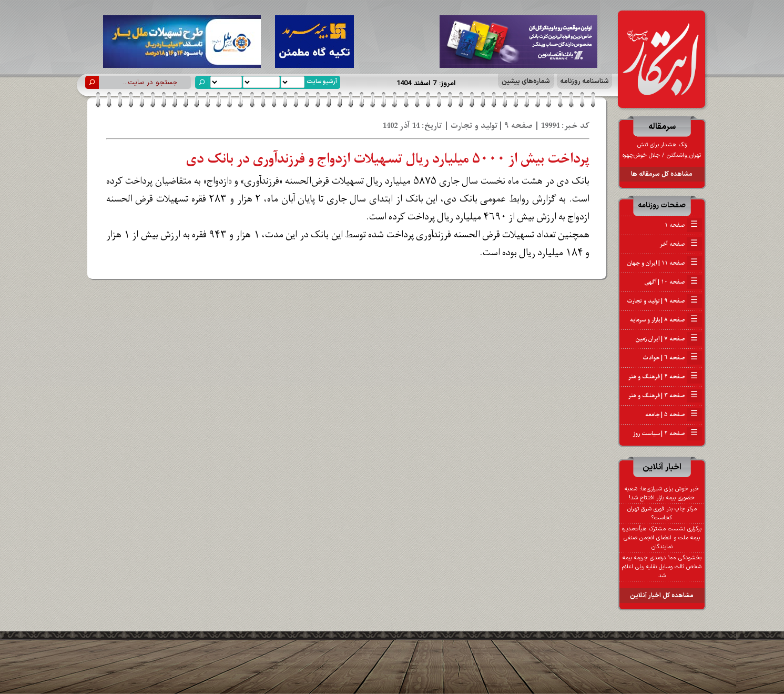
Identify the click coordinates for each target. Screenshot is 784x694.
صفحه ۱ (683, 225)
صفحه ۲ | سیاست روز (668, 434)
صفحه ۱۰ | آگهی (673, 282)
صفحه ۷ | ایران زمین (669, 339)
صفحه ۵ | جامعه (674, 415)
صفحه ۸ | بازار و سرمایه (666, 320)
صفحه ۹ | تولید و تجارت (664, 301)
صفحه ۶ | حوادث (672, 358)
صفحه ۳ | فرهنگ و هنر (665, 396)
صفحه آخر (681, 244)
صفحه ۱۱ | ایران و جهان (665, 263)
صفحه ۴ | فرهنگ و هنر (665, 377)
